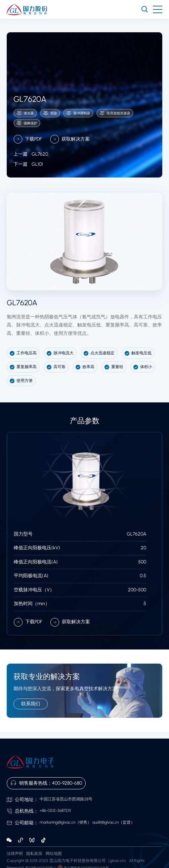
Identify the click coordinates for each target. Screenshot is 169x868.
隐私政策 (34, 854)
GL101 (28, 173)
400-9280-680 (67, 783)
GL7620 (31, 164)
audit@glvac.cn (105, 822)
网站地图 (54, 854)
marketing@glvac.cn (57, 822)
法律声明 (15, 854)
